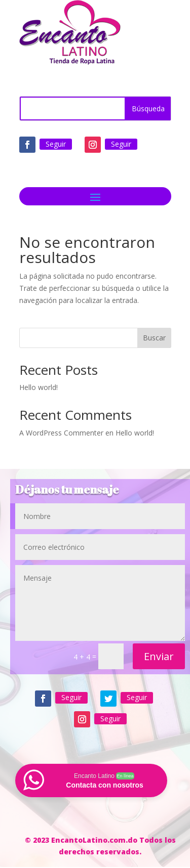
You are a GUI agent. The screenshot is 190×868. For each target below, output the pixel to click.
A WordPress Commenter (61, 433)
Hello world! (39, 387)
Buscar (154, 338)
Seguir (56, 144)
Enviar (159, 656)
